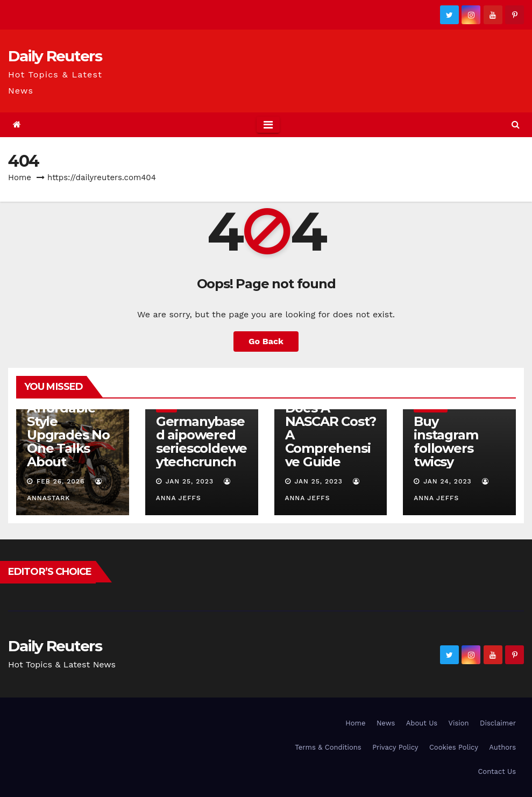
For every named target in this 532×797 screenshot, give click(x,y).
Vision (459, 723)
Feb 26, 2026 (61, 481)
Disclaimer (498, 723)
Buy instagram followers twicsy (446, 442)
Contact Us (497, 771)
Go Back (266, 341)
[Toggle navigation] (268, 125)
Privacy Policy (395, 747)
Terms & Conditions (328, 747)
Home (20, 177)
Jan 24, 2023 (447, 481)
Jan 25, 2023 (190, 481)
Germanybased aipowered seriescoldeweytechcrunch (201, 442)
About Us (422, 723)
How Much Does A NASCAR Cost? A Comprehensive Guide (331, 428)
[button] (516, 124)
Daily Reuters (55, 56)
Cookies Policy (454, 747)
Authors (502, 747)
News (386, 723)
